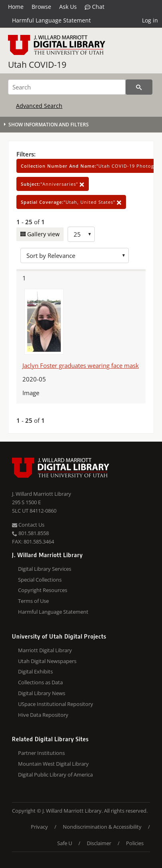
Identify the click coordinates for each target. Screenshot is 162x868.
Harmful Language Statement (51, 20)
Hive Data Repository (43, 715)
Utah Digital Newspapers (47, 661)
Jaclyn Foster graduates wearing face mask (81, 365)
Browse (41, 7)
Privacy (39, 827)
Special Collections (40, 580)
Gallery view (43, 234)
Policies (135, 843)
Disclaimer (99, 843)
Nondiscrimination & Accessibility (102, 827)
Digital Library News (42, 693)
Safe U (65, 843)
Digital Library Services (45, 569)
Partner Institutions (41, 753)
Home (16, 7)
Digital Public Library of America (55, 775)
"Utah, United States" (71, 202)
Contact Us (28, 525)
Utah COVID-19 (37, 65)
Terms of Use (33, 601)
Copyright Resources (43, 590)
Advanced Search (39, 106)
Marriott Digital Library (45, 650)
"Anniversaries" (53, 184)
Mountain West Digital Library (53, 764)
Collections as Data (40, 682)
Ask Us (68, 7)
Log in (150, 20)
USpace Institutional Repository (56, 704)
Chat (95, 7)
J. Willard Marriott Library (42, 494)
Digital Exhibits (35, 671)
